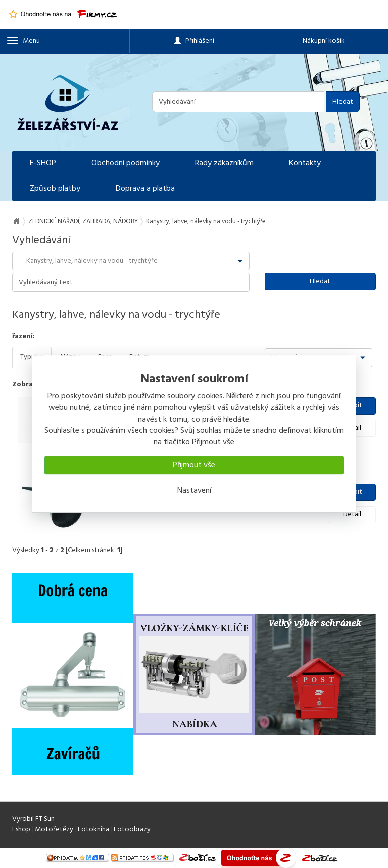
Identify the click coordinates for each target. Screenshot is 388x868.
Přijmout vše (194, 465)
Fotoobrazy (132, 829)
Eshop (21, 829)
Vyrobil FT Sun (33, 819)
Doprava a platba (145, 189)
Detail (352, 514)
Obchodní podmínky (126, 163)
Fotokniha (93, 829)
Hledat (343, 102)
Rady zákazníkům (224, 163)
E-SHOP (43, 163)
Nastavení (194, 491)
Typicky (32, 357)
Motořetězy (54, 829)
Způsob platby (55, 189)
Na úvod (16, 221)
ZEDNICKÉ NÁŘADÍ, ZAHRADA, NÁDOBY (83, 222)
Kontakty (305, 163)
